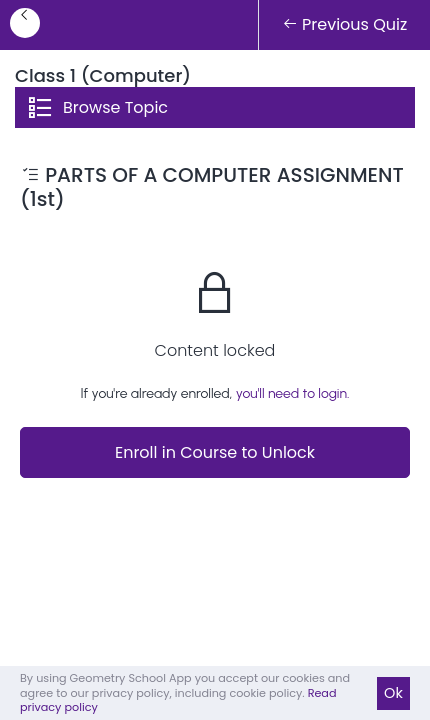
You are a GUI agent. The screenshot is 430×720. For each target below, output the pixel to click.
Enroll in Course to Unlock (215, 452)
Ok (393, 693)
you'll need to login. (293, 393)
